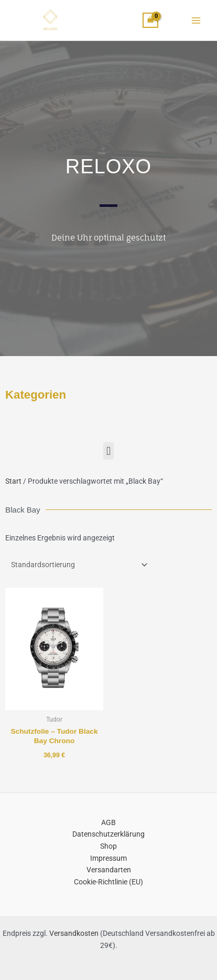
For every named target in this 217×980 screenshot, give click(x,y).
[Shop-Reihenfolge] (78, 565)
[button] (108, 451)
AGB (108, 822)
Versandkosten (74, 933)
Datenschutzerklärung (108, 834)
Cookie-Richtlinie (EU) (108, 882)
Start (13, 481)
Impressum (108, 858)
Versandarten (109, 870)
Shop (108, 846)
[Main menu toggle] (196, 20)
